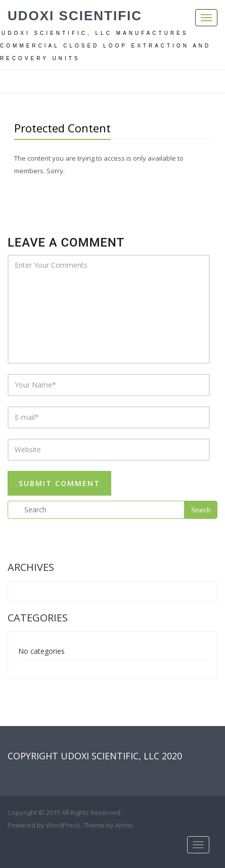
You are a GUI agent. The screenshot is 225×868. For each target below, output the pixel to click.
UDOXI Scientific (75, 16)
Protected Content (62, 128)
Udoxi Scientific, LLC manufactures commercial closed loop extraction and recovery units (105, 46)
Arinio (124, 825)
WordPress (63, 825)
